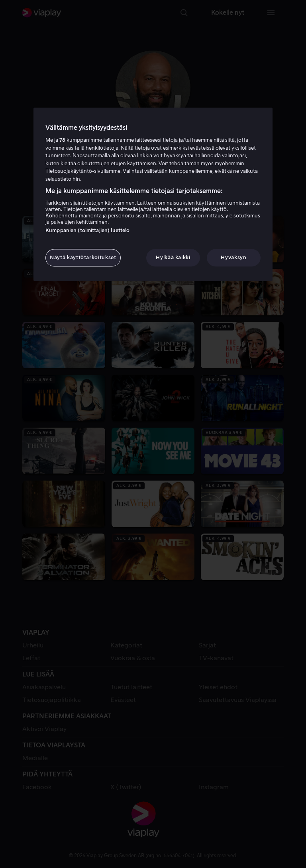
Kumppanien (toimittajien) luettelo (87, 230)
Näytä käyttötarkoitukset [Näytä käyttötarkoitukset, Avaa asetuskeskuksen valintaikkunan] (83, 257)
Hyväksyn (233, 257)
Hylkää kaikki (173, 257)
